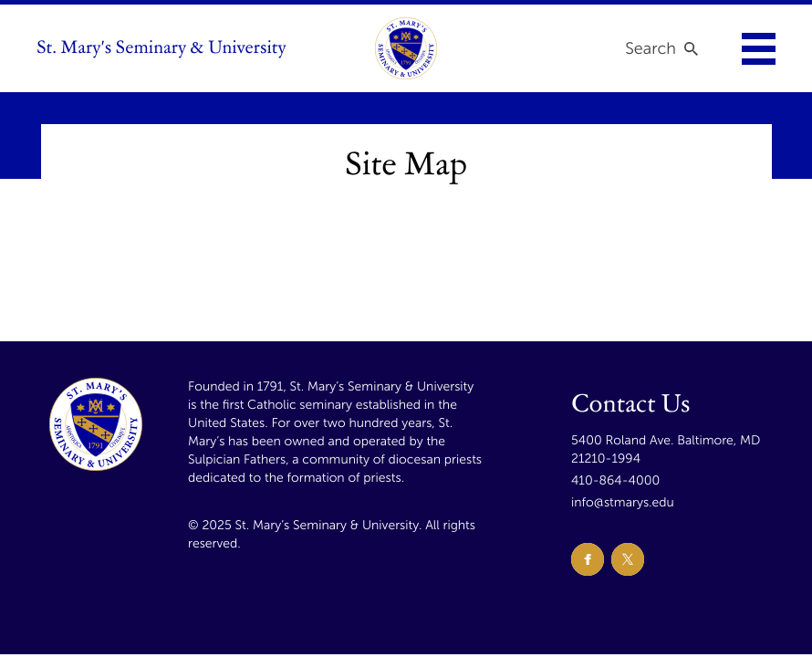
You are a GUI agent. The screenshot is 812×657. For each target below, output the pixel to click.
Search (651, 48)
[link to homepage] (406, 48)
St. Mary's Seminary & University (161, 48)
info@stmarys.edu (623, 502)
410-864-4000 (615, 480)
